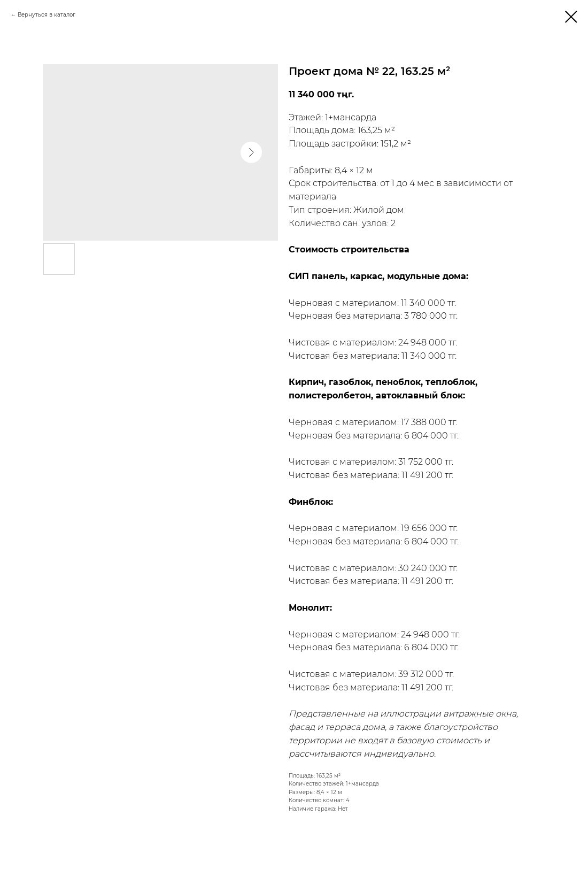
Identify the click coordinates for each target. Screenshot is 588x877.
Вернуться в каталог (47, 15)
